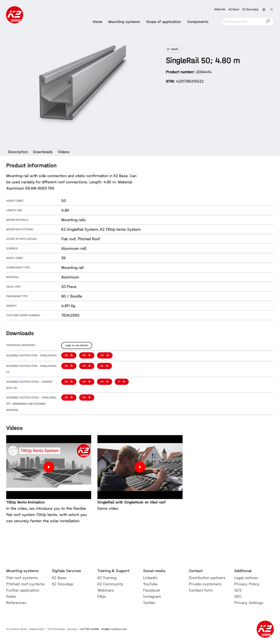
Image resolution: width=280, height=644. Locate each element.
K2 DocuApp (250, 9)
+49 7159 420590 (89, 629)
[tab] (18, 152)
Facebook (152, 590)
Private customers (205, 584)
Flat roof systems (22, 578)
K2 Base (234, 9)
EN (84, 355)
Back (173, 49)
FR (102, 382)
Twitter (149, 603)
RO (103, 355)
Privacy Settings (249, 603)
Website (220, 9)
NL (102, 366)
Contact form (201, 590)
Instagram (152, 596)
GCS (238, 590)
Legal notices (246, 578)
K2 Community (110, 584)
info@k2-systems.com (114, 629)
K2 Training (107, 578)
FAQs (102, 596)
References (16, 603)
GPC (238, 596)
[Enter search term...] (241, 22)
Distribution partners (207, 578)
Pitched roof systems (25, 584)
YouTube (150, 584)
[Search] (268, 22)
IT (119, 382)
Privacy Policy (247, 584)
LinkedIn (150, 578)
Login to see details (77, 345)
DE (67, 355)
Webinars (106, 590)
